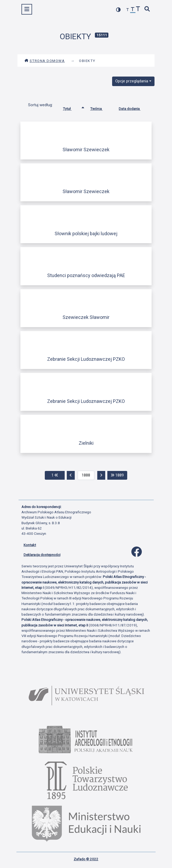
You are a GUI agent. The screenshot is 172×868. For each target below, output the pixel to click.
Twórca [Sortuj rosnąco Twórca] (100, 108)
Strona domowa (45, 61)
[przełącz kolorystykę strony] (118, 10)
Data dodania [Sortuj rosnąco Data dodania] (134, 108)
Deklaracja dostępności (42, 555)
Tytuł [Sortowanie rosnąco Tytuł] (71, 108)
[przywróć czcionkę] (133, 10)
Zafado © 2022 (86, 859)
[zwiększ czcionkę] (138, 9)
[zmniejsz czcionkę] (128, 10)
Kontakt (30, 545)
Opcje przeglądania (132, 81)
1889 (119, 475)
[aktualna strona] (86, 475)
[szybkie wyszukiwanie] (147, 9)
